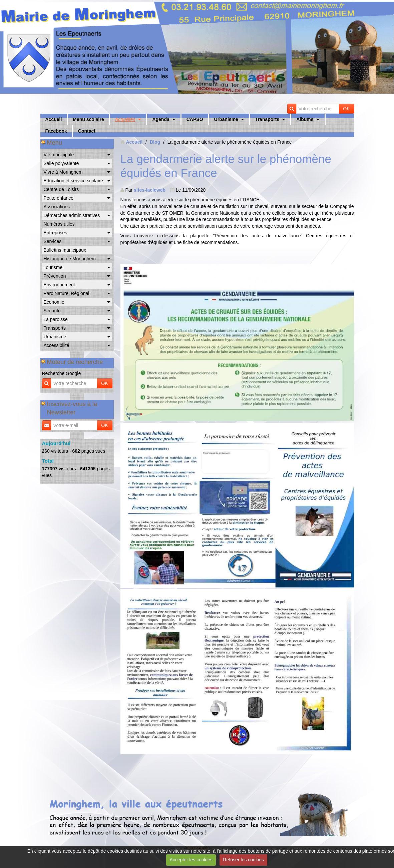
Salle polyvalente (61, 163)
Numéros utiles (59, 224)
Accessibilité (57, 345)
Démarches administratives (72, 215)
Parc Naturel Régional (67, 293)
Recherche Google (62, 373)
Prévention (55, 276)
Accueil (54, 119)
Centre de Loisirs (61, 189)
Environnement (59, 285)
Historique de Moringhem (70, 259)
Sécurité (52, 311)
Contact (87, 131)
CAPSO (195, 119)
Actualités (125, 119)
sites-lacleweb (150, 190)
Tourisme (53, 267)
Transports (267, 119)
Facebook (56, 131)
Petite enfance (59, 198)
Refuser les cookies (244, 860)
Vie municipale (59, 155)
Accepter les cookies (191, 860)
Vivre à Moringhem (63, 172)
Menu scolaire (88, 119)
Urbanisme (226, 119)
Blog (155, 142)
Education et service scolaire (73, 181)
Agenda (161, 119)
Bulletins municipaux (65, 250)
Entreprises (56, 233)
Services (53, 241)
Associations (57, 207)
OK (346, 109)
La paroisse (56, 319)
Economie (54, 302)
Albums (305, 119)
